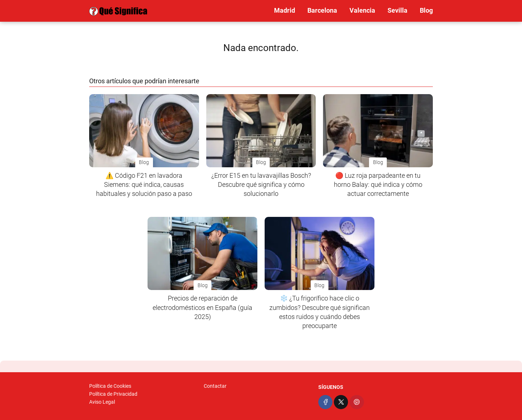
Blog (426, 10)
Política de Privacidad (113, 394)
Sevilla (397, 10)
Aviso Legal (102, 402)
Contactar (215, 386)
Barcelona (322, 10)
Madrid (285, 10)
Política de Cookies (110, 386)
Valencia (362, 10)
